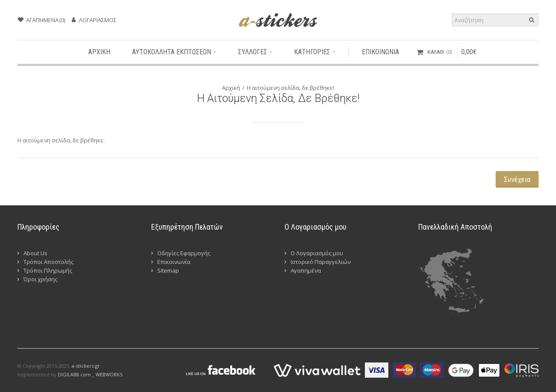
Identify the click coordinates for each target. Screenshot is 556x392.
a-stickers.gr (86, 366)
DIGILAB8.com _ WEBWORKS (90, 374)
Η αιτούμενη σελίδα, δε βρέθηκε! (290, 88)
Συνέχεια (517, 179)
